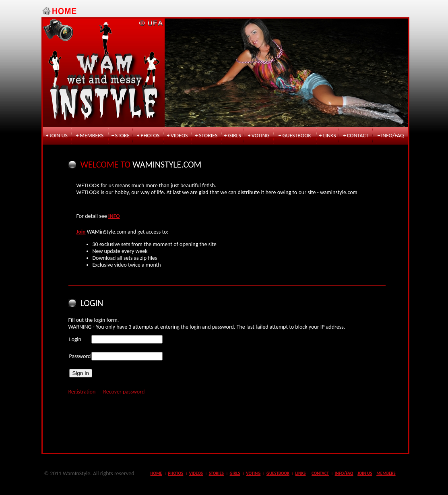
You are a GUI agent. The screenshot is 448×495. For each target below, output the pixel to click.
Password (80, 356)
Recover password (124, 392)
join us (59, 136)
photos (150, 136)
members (92, 136)
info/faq (393, 136)
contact (358, 136)
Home (156, 473)
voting (261, 136)
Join (81, 232)
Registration (82, 392)
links (330, 136)
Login (75, 339)
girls (235, 136)
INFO (114, 216)
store (122, 136)
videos (179, 136)
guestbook (297, 136)
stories (208, 136)
